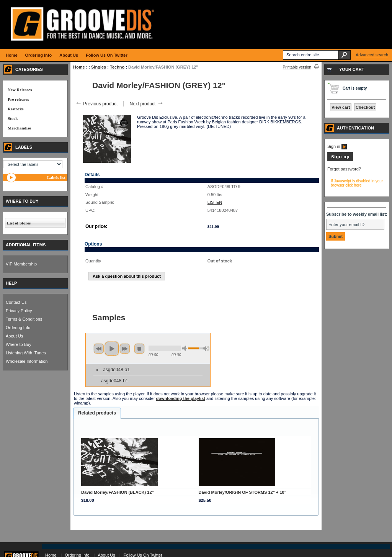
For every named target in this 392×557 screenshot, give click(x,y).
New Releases (20, 90)
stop (139, 349)
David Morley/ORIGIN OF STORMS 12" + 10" (243, 492)
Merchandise (19, 128)
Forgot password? (344, 169)
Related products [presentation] (97, 413)
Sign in (337, 146)
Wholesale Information (27, 361)
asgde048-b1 (115, 381)
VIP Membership (21, 264)
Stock (13, 118)
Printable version (297, 67)
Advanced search (372, 55)
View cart (341, 107)
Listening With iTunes (26, 353)
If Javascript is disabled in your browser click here (357, 183)
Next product (146, 104)
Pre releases (18, 99)
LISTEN (215, 202)
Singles (99, 67)
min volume (186, 348)
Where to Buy (19, 344)
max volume (206, 348)
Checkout (365, 107)
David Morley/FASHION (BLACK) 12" (118, 492)
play (112, 349)
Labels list (56, 177)
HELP (11, 283)
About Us (14, 336)
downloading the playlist (181, 398)
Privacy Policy (19, 311)
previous (99, 349)
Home (79, 67)
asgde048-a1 (116, 370)
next (125, 349)
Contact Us (16, 302)
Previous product (96, 104)
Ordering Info (18, 328)
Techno (117, 67)
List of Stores (19, 223)
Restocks (16, 109)
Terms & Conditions (24, 319)
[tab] (97, 413)
